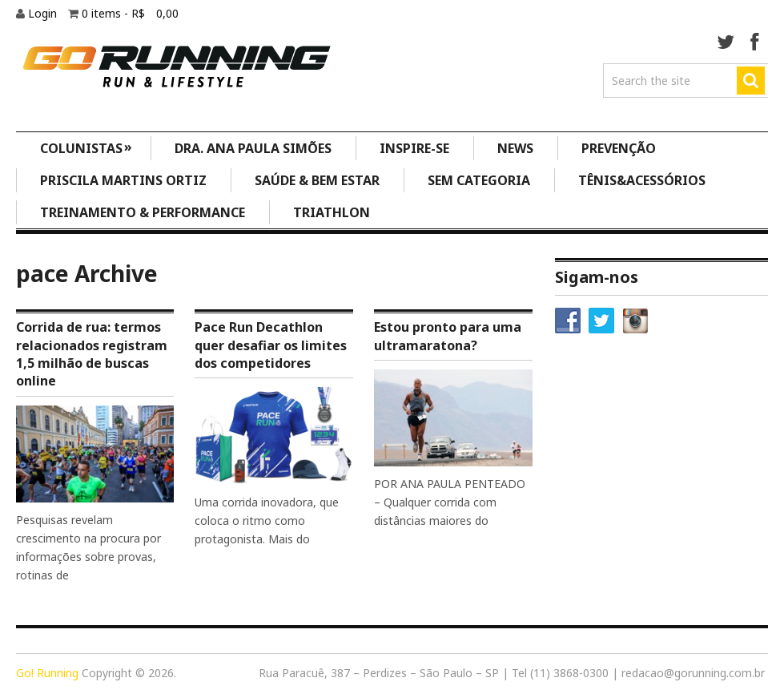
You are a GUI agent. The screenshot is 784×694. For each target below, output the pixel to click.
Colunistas (86, 147)
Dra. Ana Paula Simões (253, 148)
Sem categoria (479, 180)
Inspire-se (414, 148)
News (515, 148)
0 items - (130, 13)
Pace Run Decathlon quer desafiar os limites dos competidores (271, 345)
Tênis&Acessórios (642, 180)
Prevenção (619, 148)
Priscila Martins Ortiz (123, 180)
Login (44, 13)
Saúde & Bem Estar (317, 180)
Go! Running (47, 673)
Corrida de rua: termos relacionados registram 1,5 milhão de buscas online (92, 354)
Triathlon (332, 212)
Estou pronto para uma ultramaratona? (448, 336)
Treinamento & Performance (143, 212)
